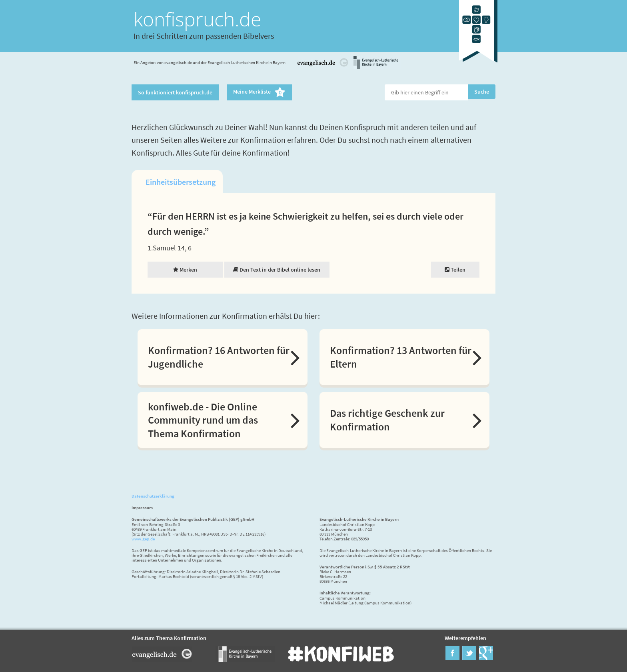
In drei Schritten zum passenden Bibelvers (204, 36)
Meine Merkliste (259, 92)
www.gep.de (143, 539)
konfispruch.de (197, 19)
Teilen (455, 270)
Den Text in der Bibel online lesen (277, 270)
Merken (185, 270)
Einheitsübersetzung (181, 182)
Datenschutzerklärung (153, 496)
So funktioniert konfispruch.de (175, 92)
